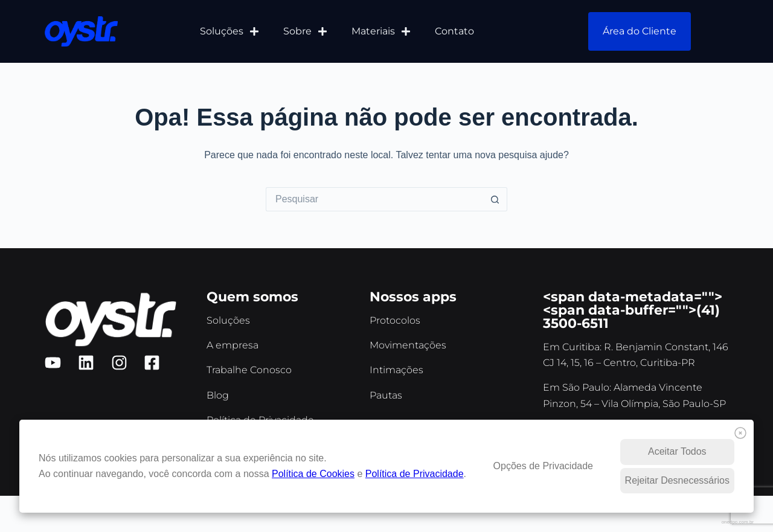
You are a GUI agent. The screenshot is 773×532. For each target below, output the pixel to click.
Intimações (396, 370)
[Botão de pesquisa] (495, 199)
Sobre (305, 31)
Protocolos (395, 320)
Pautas (386, 395)
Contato (454, 31)
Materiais (381, 31)
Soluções (229, 31)
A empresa (233, 345)
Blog (218, 395)
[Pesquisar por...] (374, 199)
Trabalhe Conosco (249, 370)
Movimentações (408, 345)
